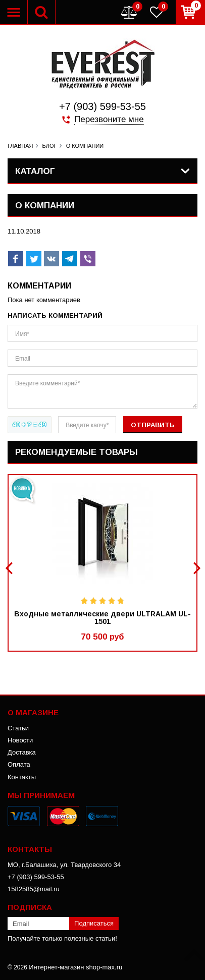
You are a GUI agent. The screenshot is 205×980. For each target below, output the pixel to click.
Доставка (22, 752)
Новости (20, 740)
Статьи (18, 728)
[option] (102, 563)
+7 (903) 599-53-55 (102, 106)
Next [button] (196, 568)
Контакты (22, 777)
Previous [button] (10, 568)
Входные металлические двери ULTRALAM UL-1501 (102, 618)
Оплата (19, 764)
